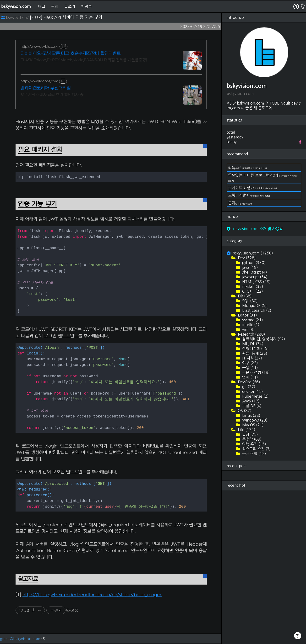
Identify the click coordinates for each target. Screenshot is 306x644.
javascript (254, 277)
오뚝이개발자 (249, 195)
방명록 (86, 6)
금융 (250, 368)
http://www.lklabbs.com (39, 81)
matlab (252, 286)
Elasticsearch (256, 310)
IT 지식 (252, 358)
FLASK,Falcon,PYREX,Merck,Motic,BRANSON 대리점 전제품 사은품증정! (84, 60)
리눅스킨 (247, 168)
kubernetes (255, 396)
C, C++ (252, 291)
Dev (246, 258)
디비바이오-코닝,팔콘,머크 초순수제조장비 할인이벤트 (71, 54)
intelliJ (250, 325)
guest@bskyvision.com (20, 639)
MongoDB (254, 306)
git (248, 387)
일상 (250, 434)
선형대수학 (255, 348)
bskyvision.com (16, 6)
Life (246, 430)
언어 (250, 377)
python (253, 263)
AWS (250, 401)
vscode (252, 320)
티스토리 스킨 (256, 449)
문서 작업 (254, 454)
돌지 (240, 203)
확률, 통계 (254, 353)
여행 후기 (254, 444)
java (250, 267)
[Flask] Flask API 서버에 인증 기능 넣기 (66, 17)
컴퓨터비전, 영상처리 (263, 339)
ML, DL (252, 344)
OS (244, 411)
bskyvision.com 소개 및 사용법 (255, 229)
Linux (251, 415)
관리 (55, 6)
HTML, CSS (256, 282)
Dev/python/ (15, 17)
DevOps (249, 382)
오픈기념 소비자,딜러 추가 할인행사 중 (52, 95)
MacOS (252, 425)
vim (248, 329)
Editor (247, 315)
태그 (42, 6)
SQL (249, 301)
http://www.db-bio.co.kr (40, 47)
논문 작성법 (255, 372)
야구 (250, 363)
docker (252, 391)
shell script (254, 272)
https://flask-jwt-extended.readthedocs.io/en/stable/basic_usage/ (92, 595)
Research (251, 334)
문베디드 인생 (252, 188)
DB (244, 296)
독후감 (251, 439)
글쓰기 (70, 6)
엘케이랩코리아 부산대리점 (46, 88)
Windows (254, 420)
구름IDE (251, 406)
